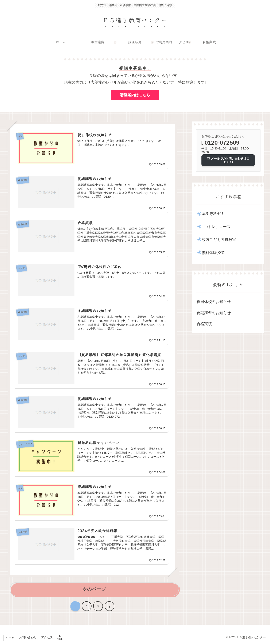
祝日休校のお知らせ (214, 302)
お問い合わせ (28, 637)
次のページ (94, 589)
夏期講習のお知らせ (214, 313)
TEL (60, 639)
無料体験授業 (213, 253)
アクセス (47, 637)
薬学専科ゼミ (213, 214)
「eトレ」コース (216, 227)
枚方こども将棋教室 (219, 240)
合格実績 (204, 324)
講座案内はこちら (135, 95)
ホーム (10, 637)
